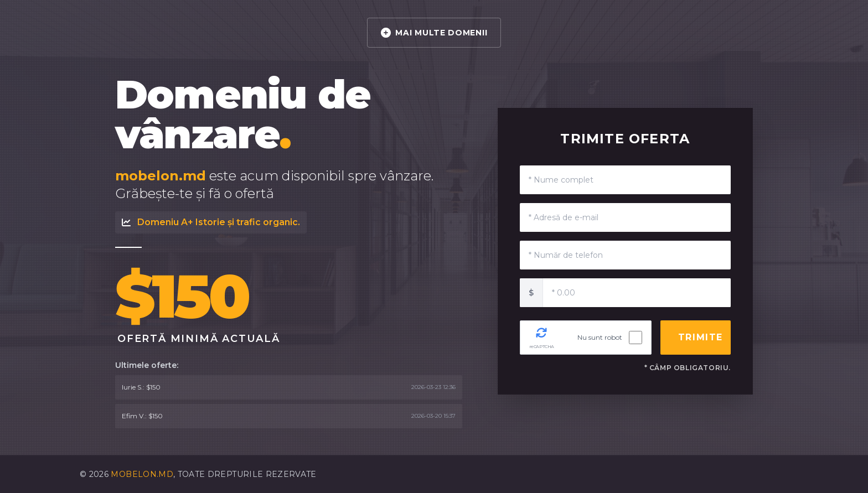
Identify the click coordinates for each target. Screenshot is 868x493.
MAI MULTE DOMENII (434, 33)
